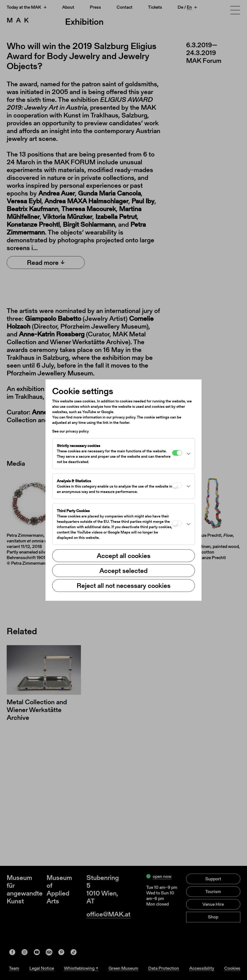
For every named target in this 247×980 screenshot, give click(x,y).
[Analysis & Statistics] (177, 485)
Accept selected (123, 570)
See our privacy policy (70, 431)
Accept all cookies (124, 556)
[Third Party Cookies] (177, 523)
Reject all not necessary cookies (124, 585)
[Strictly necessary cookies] (177, 453)
